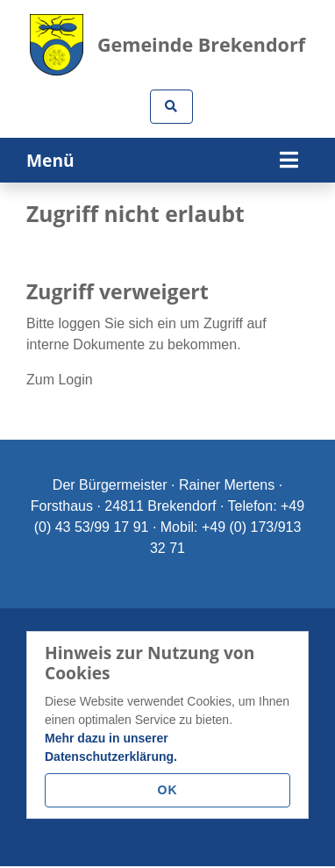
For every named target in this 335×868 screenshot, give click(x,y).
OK (168, 790)
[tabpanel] (167, 183)
